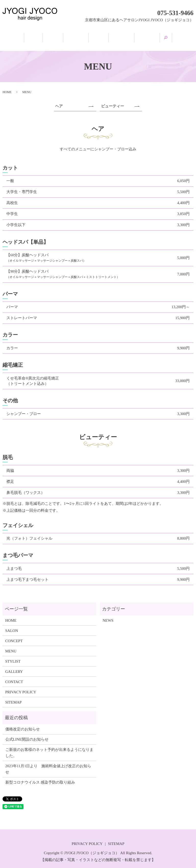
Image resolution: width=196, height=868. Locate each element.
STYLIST (129, 36)
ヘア (59, 101)
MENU (101, 36)
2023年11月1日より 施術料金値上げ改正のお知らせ (48, 764)
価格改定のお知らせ (23, 724)
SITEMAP (14, 697)
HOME (21, 36)
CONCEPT (74, 36)
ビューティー (113, 101)
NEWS (108, 615)
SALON (45, 36)
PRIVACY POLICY (21, 687)
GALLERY (160, 36)
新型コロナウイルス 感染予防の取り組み (40, 777)
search (181, 36)
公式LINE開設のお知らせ (27, 735)
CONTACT (14, 677)
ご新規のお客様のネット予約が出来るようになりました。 (49, 748)
